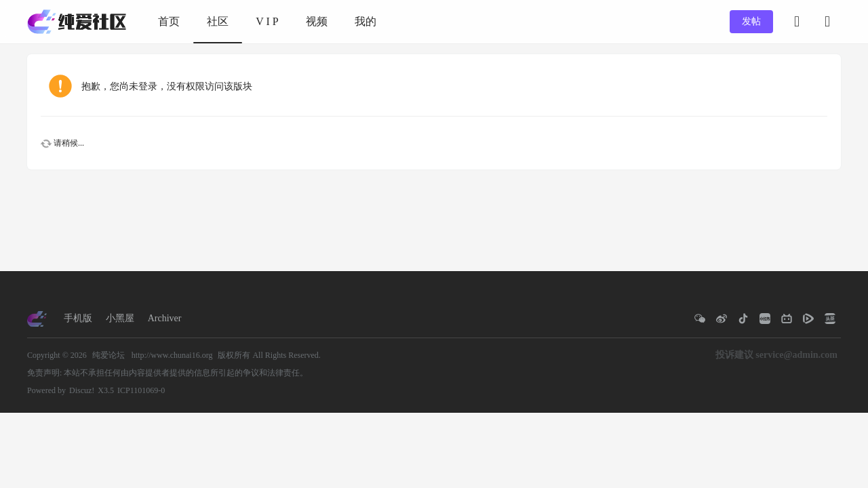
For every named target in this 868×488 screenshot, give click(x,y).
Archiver (165, 318)
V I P (267, 21)
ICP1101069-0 (141, 390)
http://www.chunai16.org (172, 355)
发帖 (751, 21)
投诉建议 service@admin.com (776, 355)
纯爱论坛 (108, 355)
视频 (317, 21)
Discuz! (82, 390)
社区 (218, 21)
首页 (169, 21)
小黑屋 (120, 318)
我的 (366, 21)
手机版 (78, 318)
